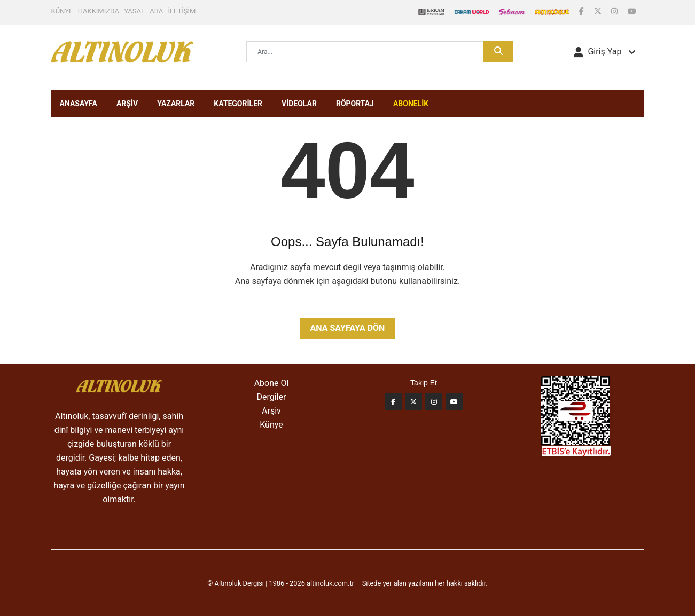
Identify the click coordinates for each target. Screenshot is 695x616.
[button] (604, 52)
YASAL (134, 11)
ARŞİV (127, 104)
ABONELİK (411, 104)
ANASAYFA (79, 104)
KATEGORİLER (238, 104)
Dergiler (272, 397)
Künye (271, 425)
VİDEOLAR (299, 104)
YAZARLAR (176, 104)
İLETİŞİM (182, 11)
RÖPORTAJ (355, 104)
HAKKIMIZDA (99, 11)
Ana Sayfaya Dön (348, 328)
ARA (156, 11)
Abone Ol (272, 383)
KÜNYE (62, 11)
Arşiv (271, 411)
